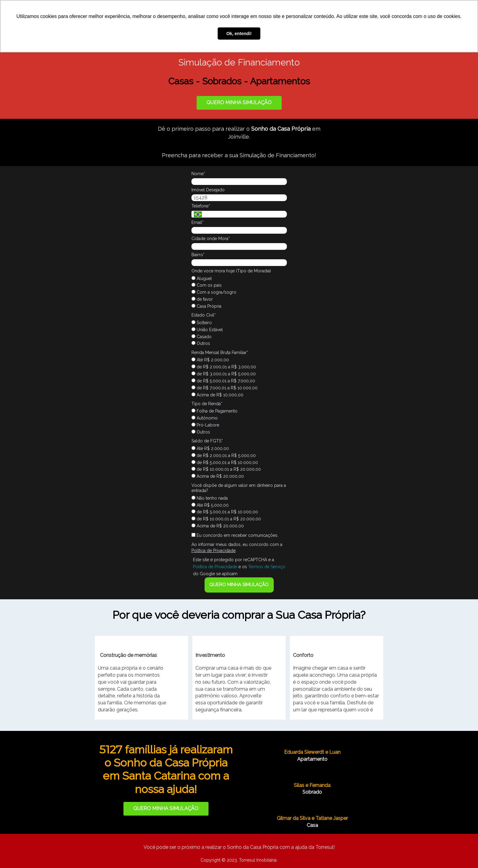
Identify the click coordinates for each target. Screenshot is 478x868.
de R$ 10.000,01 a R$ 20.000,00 (226, 469)
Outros (201, 343)
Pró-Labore (205, 425)
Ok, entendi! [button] (239, 34)
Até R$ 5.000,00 (210, 505)
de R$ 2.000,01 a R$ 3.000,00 (224, 367)
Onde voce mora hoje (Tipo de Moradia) (231, 271)
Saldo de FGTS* (207, 441)
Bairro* (198, 255)
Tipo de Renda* (207, 404)
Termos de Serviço (267, 567)
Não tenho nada (210, 498)
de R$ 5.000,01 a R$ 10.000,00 (225, 462)
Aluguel (202, 278)
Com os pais (207, 285)
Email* (198, 222)
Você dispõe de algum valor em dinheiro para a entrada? (239, 488)
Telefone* (201, 206)
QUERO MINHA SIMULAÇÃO (239, 103)
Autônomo (205, 418)
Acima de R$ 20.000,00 (218, 476)
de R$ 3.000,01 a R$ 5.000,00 (224, 374)
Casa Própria (206, 306)
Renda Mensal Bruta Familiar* (220, 353)
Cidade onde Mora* (211, 239)
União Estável (207, 330)
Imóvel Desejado (208, 190)
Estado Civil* (204, 315)
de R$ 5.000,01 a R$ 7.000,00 (223, 381)
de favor (202, 299)
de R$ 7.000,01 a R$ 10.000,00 (225, 388)
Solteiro (202, 323)
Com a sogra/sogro (214, 292)
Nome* (198, 174)
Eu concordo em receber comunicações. (235, 535)
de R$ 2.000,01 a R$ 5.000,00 (224, 455)
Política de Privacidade (214, 551)
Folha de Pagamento (214, 411)
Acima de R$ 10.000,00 (217, 395)
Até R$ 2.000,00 (210, 360)
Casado (202, 337)
